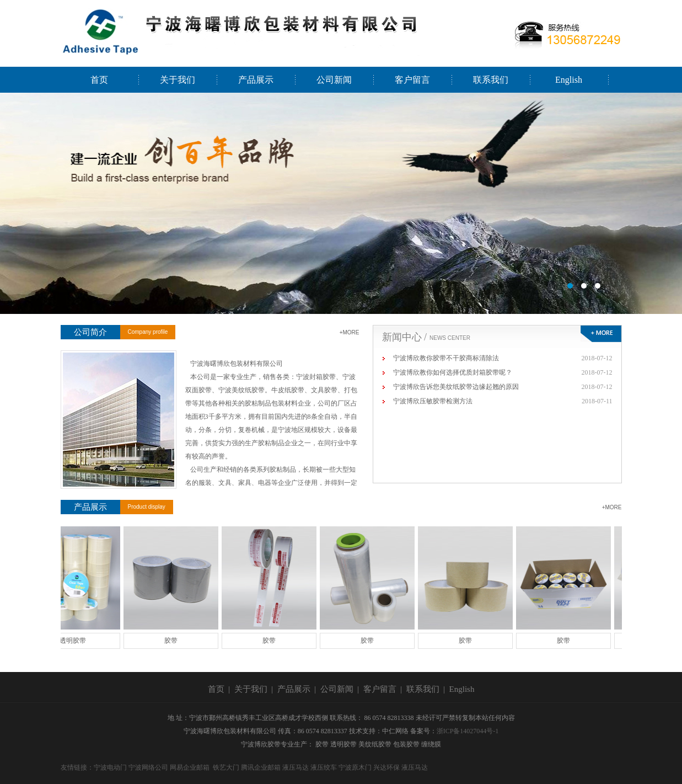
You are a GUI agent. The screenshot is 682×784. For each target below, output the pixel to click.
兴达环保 (386, 767)
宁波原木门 (355, 767)
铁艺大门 (226, 767)
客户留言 (412, 80)
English (569, 80)
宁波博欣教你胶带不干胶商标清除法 (446, 358)
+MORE (350, 332)
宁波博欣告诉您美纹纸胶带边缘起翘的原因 (456, 387)
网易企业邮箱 (190, 767)
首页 (99, 80)
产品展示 (256, 80)
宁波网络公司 (148, 767)
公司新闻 (334, 80)
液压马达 (296, 767)
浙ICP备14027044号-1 (468, 731)
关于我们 (178, 80)
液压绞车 (324, 767)
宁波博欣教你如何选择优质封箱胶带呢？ (453, 372)
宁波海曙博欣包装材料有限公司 (341, 203)
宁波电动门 (110, 767)
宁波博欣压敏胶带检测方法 (433, 401)
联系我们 (491, 80)
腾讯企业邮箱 (261, 767)
